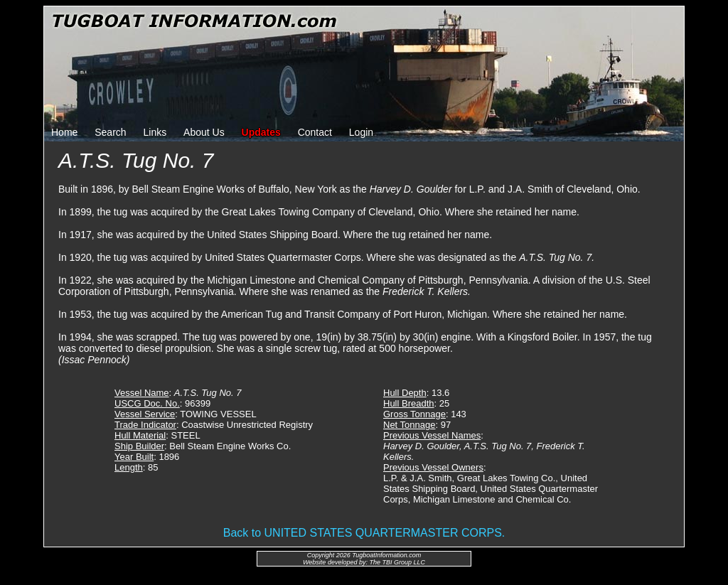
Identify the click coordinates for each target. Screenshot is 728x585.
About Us (204, 132)
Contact (315, 132)
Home (64, 132)
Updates (261, 132)
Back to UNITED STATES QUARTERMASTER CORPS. (364, 533)
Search (110, 132)
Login (361, 132)
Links (155, 132)
